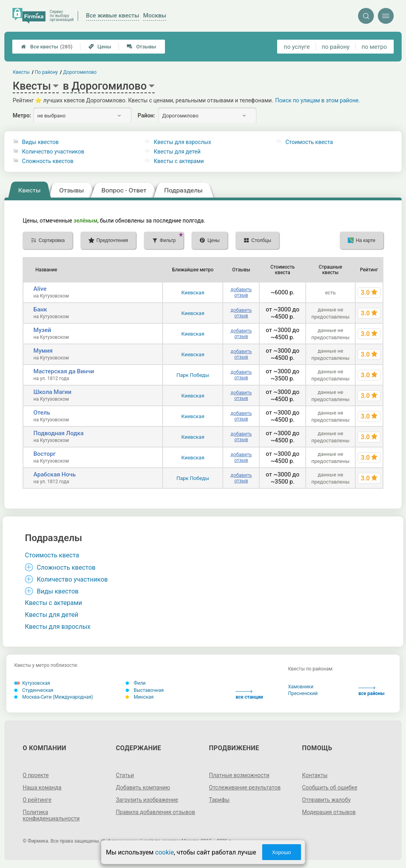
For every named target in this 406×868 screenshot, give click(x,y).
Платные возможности (239, 775)
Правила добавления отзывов (155, 812)
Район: (146, 115)
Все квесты (47, 47)
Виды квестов (40, 142)
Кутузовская (32, 683)
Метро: (22, 115)
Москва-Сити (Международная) (54, 697)
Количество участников (53, 152)
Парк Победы (193, 375)
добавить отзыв (241, 292)
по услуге (297, 47)
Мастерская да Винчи (64, 371)
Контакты (315, 775)
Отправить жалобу (327, 800)
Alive (40, 289)
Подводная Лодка (58, 433)
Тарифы (219, 800)
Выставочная (145, 690)
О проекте (36, 775)
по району (335, 47)
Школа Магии (52, 392)
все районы (372, 691)
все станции (249, 695)
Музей (42, 330)
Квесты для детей (177, 152)
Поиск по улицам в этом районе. (318, 100)
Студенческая (34, 690)
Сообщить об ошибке (330, 787)
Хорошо (282, 852)
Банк (40, 309)
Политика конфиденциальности (51, 815)
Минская (140, 697)
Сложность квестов (48, 161)
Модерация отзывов (329, 812)
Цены (100, 47)
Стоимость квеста (309, 142)
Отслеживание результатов (245, 787)
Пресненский (303, 693)
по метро (374, 47)
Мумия (43, 351)
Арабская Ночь (55, 474)
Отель (42, 413)
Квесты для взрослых (183, 142)
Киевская (193, 293)
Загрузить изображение (147, 800)
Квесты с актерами (179, 161)
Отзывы (141, 47)
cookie (164, 852)
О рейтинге (37, 800)
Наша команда (42, 787)
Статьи (125, 775)
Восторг (44, 454)
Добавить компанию (143, 787)
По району (46, 72)
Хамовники (301, 687)
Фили (136, 683)
